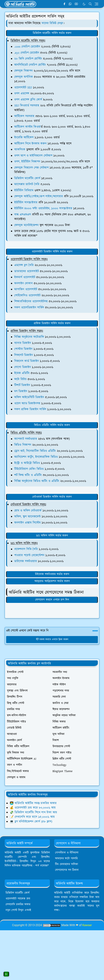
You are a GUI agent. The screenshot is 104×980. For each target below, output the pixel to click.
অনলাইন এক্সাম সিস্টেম (27, 523)
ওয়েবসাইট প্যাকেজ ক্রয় (18, 899)
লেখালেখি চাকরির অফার (18, 904)
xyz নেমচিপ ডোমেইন (27, 53)
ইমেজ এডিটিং (22, 373)
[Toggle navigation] (96, 4)
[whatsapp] (70, 4)
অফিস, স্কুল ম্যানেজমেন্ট (27, 517)
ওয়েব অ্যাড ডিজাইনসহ (27, 403)
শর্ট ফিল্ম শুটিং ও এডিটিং (28, 475)
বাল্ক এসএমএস (23, 215)
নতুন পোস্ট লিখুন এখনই (18, 910)
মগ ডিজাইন (21, 391)
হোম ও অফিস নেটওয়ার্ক (28, 511)
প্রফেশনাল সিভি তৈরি (26, 549)
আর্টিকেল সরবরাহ (24, 116)
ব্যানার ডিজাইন (23, 343)
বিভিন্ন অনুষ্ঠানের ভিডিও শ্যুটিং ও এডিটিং (37, 481)
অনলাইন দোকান (23, 283)
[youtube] (76, 4)
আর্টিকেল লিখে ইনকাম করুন (30, 144)
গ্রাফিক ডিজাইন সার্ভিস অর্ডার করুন (52, 323)
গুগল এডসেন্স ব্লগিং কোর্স (28, 100)
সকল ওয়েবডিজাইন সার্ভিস (29, 308)
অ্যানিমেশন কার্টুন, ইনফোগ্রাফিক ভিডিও (36, 457)
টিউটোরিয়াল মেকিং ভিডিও (29, 469)
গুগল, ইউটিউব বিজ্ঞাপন (27, 162)
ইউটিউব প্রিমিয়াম (24, 190)
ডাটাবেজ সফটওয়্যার (26, 561)
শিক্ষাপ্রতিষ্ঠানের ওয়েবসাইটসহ (31, 301)
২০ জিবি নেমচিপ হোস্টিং (28, 59)
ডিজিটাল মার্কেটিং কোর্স (27, 178)
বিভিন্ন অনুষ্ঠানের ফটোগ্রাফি (29, 337)
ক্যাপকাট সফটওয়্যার (26, 439)
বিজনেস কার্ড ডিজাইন (27, 361)
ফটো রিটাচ (20, 379)
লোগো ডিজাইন (23, 367)
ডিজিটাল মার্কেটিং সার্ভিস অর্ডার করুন (52, 33)
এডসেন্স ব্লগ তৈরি (24, 265)
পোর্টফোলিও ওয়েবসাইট (27, 295)
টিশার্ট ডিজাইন (22, 385)
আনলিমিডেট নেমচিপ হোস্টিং (30, 65)
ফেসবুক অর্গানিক (24, 77)
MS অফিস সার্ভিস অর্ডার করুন (52, 536)
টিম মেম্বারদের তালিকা (67, 864)
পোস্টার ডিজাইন (23, 349)
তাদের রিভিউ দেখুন (52, 23)
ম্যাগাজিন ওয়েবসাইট (26, 289)
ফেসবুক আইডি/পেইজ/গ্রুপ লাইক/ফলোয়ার (39, 196)
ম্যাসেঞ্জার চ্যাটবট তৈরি (27, 184)
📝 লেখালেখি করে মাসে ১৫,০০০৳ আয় (32, 817)
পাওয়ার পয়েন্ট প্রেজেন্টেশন (29, 555)
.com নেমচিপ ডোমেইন (27, 47)
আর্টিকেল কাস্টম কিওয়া (28, 127)
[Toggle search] (90, 4)
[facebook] (64, 4)
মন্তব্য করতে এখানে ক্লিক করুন (52, 639)
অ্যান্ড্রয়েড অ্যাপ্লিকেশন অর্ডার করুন (52, 581)
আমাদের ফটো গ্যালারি (66, 858)
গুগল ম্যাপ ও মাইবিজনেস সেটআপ (33, 156)
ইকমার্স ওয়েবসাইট (25, 277)
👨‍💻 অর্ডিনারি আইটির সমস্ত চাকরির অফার (33, 803)
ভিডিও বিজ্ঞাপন (23, 445)
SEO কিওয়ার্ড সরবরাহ (27, 106)
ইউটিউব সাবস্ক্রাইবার (26, 203)
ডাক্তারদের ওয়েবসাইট (27, 271)
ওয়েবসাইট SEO (23, 88)
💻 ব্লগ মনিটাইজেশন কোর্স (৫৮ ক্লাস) (31, 822)
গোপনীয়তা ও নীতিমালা (67, 853)
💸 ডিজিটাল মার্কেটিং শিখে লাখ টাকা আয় (33, 812)
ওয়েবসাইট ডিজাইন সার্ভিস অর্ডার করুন (52, 252)
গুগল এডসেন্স (22, 94)
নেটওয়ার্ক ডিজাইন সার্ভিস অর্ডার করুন (52, 497)
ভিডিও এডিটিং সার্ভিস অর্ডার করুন (52, 425)
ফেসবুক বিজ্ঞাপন (23, 71)
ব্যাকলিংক (20, 150)
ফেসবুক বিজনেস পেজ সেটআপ (31, 168)
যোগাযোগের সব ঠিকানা (67, 870)
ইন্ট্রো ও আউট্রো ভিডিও (27, 463)
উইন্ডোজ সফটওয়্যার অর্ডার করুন (52, 574)
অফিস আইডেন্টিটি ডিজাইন (29, 397)
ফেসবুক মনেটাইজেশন (26, 225)
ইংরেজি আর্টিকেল (24, 137)
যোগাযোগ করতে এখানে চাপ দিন (52, 600)
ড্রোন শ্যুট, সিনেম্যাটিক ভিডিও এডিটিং (35, 451)
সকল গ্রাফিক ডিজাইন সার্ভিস (30, 409)
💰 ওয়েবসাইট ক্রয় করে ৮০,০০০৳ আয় (33, 808)
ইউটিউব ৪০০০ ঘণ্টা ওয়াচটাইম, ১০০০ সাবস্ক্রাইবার (43, 208)
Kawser (87, 925)
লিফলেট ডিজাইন (24, 355)
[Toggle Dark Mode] (84, 4)
